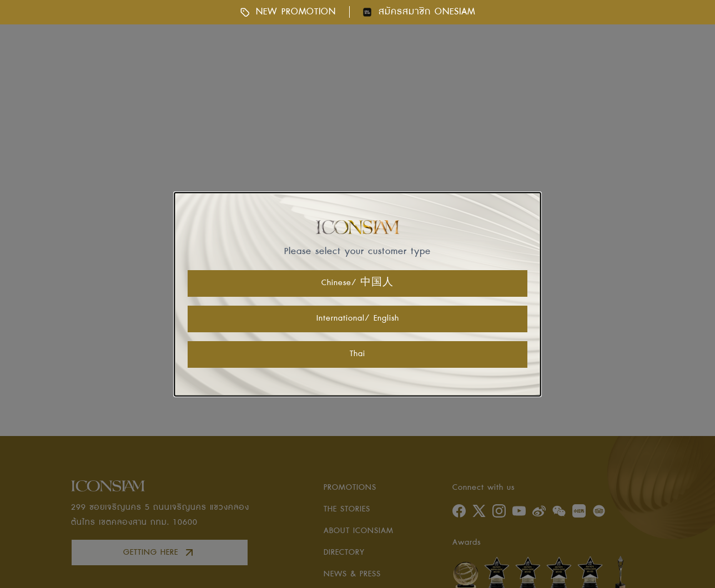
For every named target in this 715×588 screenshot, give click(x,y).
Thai (357, 354)
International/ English (358, 318)
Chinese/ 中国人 (357, 283)
